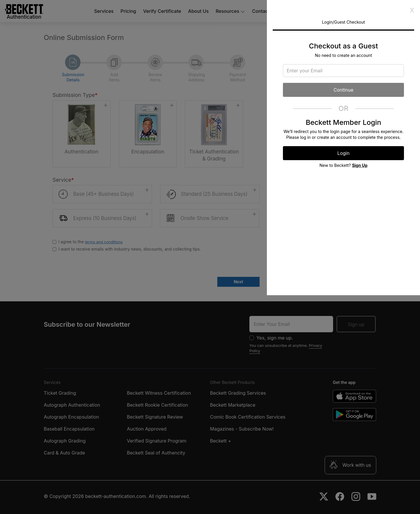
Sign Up (360, 165)
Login (344, 153)
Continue (343, 90)
